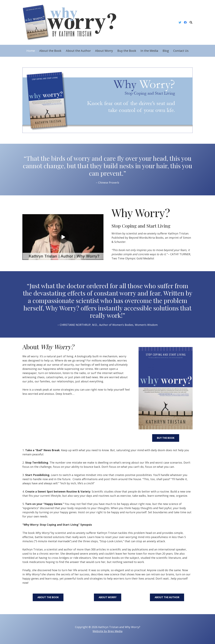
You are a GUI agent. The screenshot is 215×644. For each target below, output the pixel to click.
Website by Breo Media (107, 631)
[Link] (72, 22)
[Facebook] (185, 22)
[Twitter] (180, 22)
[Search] (191, 22)
